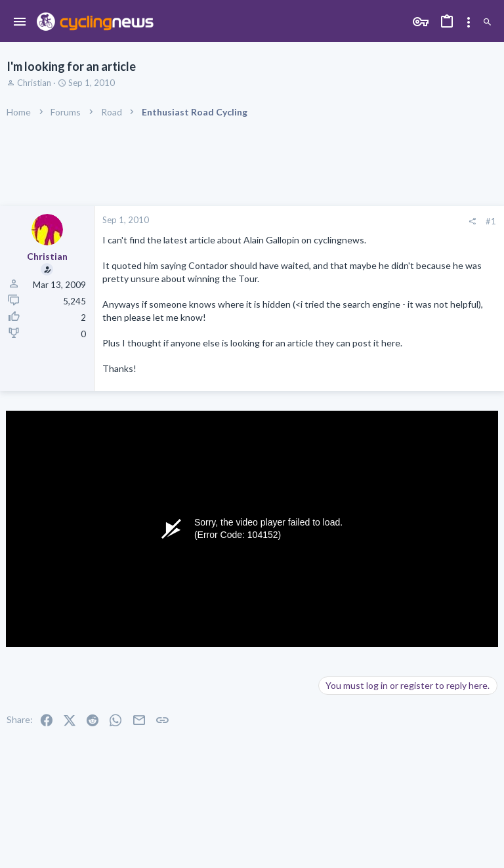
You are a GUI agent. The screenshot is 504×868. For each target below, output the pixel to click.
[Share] (472, 221)
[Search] (487, 23)
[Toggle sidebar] (469, 22)
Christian (34, 83)
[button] (20, 22)
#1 (491, 221)
